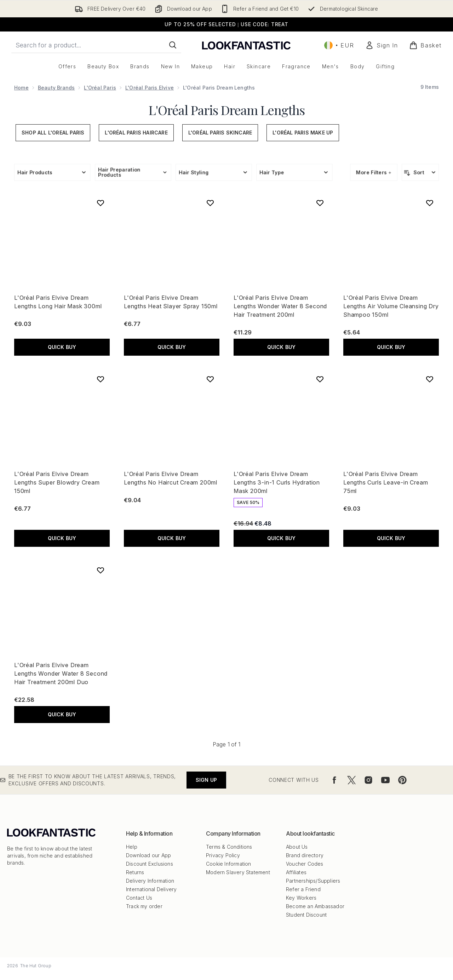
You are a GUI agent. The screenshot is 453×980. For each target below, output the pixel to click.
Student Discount (306, 915)
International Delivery (151, 889)
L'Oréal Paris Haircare (136, 133)
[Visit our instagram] (368, 780)
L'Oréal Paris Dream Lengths (227, 110)
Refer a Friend (303, 889)
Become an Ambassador (315, 906)
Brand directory (305, 855)
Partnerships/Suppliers (313, 881)
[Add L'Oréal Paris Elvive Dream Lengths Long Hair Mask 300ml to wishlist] (101, 203)
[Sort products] (420, 172)
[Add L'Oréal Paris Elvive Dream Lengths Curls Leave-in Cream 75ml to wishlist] (430, 379)
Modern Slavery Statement (238, 872)
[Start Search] (173, 45)
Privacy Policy (223, 855)
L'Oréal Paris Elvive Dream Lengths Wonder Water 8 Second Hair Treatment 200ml (280, 306)
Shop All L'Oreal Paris (53, 133)
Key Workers (301, 898)
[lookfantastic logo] (246, 45)
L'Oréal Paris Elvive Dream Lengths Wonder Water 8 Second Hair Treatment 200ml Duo (61, 674)
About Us (297, 847)
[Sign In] (382, 45)
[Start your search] (96, 45)
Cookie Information (229, 864)
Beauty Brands (56, 88)
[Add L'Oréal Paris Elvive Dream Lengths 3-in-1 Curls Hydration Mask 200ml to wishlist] (320, 379)
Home (21, 88)
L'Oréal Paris (100, 88)
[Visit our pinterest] (402, 780)
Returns (135, 872)
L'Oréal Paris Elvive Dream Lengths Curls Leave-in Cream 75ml (386, 482)
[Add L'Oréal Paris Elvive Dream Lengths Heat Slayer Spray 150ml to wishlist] (210, 203)
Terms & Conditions (229, 847)
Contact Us (139, 898)
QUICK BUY (62, 347)
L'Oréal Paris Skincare (220, 133)
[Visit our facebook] (334, 780)
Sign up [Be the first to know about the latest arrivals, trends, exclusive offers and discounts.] (206, 780)
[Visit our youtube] (385, 780)
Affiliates (296, 872)
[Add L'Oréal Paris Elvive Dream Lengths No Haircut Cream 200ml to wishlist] (210, 379)
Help (132, 847)
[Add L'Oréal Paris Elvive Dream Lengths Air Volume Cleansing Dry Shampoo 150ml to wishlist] (430, 203)
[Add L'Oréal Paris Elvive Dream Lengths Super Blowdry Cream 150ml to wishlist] (101, 379)
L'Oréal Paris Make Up (303, 133)
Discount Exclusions (150, 864)
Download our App (148, 855)
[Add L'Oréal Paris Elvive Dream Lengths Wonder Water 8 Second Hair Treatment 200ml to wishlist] (320, 203)
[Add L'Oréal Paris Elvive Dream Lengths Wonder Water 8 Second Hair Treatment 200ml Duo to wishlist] (101, 570)
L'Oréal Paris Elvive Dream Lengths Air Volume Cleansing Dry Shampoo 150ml (391, 306)
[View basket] (425, 45)
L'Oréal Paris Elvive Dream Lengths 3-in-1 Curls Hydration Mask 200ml (277, 482)
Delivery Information (150, 881)
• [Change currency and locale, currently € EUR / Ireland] (339, 45)
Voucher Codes (305, 864)
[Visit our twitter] (351, 780)
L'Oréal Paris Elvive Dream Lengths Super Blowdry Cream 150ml (57, 482)
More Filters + (374, 172)
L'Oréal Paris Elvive (150, 88)
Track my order (144, 906)
